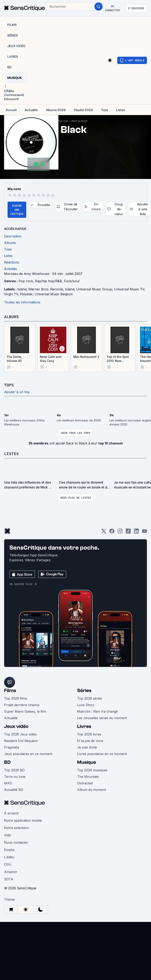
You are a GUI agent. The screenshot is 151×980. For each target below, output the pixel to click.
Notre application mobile (23, 820)
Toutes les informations (22, 302)
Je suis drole (87, 747)
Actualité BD (14, 790)
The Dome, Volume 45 (14, 359)
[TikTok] (128, 532)
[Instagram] (120, 532)
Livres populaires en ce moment (102, 754)
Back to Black (79, 121)
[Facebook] (112, 532)
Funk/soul (72, 281)
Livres (84, 726)
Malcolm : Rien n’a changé (97, 711)
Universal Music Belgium (54, 294)
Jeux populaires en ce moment (28, 754)
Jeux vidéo (16, 726)
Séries (84, 691)
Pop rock (63, 121)
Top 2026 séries (90, 698)
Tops (9, 385)
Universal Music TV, (130, 289)
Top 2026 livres (89, 734)
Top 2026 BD (14, 770)
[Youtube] (144, 532)
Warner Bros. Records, (47, 289)
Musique (87, 762)
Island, (23, 289)
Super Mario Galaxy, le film (25, 711)
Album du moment (91, 790)
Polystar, (27, 294)
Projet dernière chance (22, 705)
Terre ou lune (15, 777)
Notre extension (16, 828)
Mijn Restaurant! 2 (86, 357)
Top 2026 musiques (92, 770)
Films (10, 691)
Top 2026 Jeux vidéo (20, 734)
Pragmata (11, 747)
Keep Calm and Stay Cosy (51, 359)
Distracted (85, 783)
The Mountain (88, 777)
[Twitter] (104, 532)
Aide (7, 835)
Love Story (86, 705)
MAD (8, 783)
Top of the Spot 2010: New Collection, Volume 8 (118, 359)
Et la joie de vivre (90, 741)
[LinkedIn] (136, 532)
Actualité (11, 718)
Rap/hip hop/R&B (48, 281)
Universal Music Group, (95, 289)
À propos (11, 813)
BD (7, 762)
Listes (11, 454)
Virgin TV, (12, 294)
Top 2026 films (16, 698)
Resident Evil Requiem (21, 741)
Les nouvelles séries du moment (102, 718)
